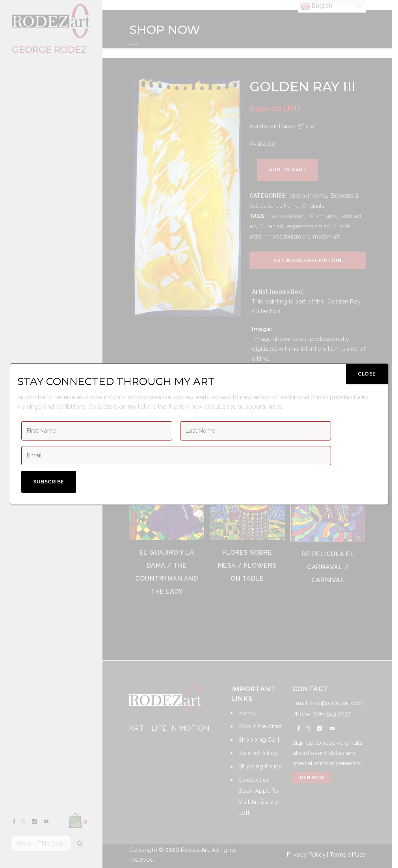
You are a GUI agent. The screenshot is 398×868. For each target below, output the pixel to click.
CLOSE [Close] (367, 374)
